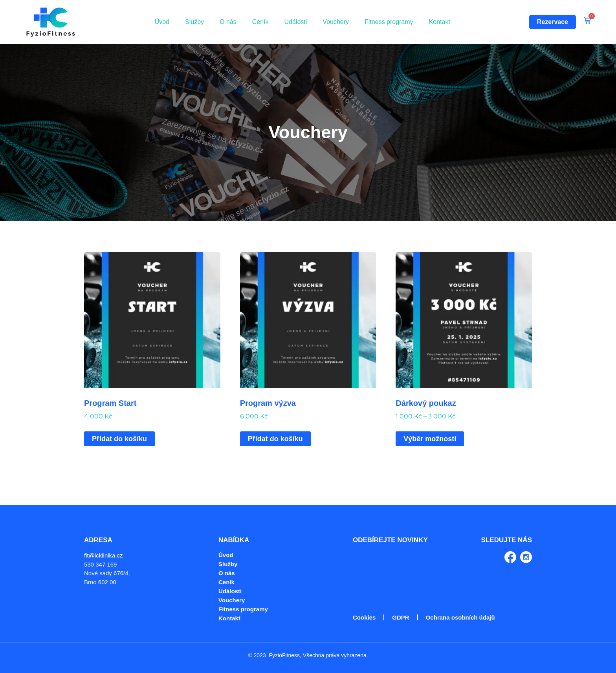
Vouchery (336, 22)
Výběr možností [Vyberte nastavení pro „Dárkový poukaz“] (430, 439)
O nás (228, 22)
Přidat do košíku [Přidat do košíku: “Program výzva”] (275, 439)
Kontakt (440, 22)
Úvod (162, 22)
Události (296, 22)
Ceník (260, 22)
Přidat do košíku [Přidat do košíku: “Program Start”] (119, 439)
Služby (194, 22)
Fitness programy (389, 22)
